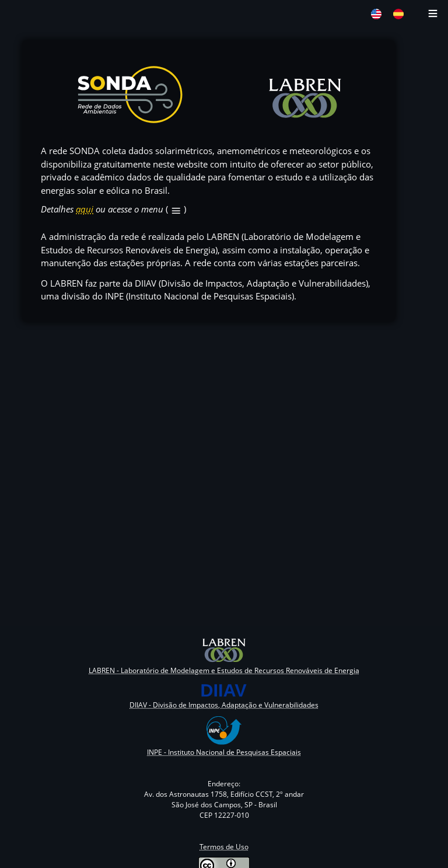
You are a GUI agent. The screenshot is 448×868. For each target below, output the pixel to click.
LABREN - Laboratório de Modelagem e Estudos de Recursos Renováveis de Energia (224, 670)
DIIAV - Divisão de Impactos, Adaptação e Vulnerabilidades (224, 705)
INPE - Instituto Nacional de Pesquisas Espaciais (224, 752)
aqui (85, 209)
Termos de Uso (224, 847)
